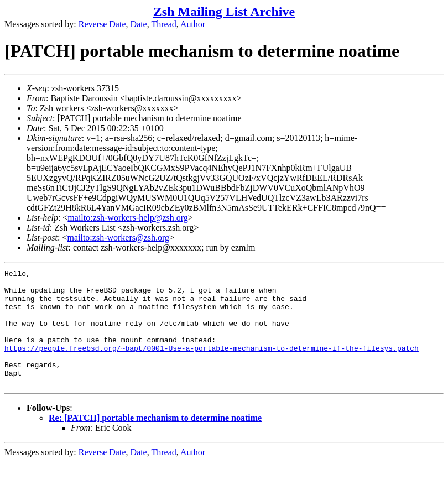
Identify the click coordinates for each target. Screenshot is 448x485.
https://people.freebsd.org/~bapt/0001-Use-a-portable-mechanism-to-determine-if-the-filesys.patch (212, 364)
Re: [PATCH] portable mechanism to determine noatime (155, 441)
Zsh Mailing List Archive (224, 12)
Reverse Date (102, 24)
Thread (163, 24)
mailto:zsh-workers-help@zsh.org (128, 218)
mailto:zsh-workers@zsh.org (118, 238)
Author (193, 24)
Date (139, 24)
